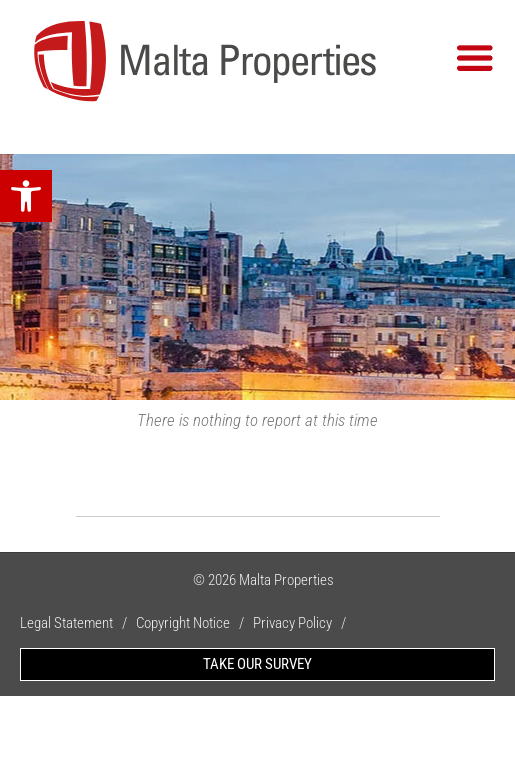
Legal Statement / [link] (78, 623)
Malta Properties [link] (286, 580)
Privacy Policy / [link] (304, 623)
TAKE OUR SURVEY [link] (257, 664)
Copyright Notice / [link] (194, 623)
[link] (26, 196)
